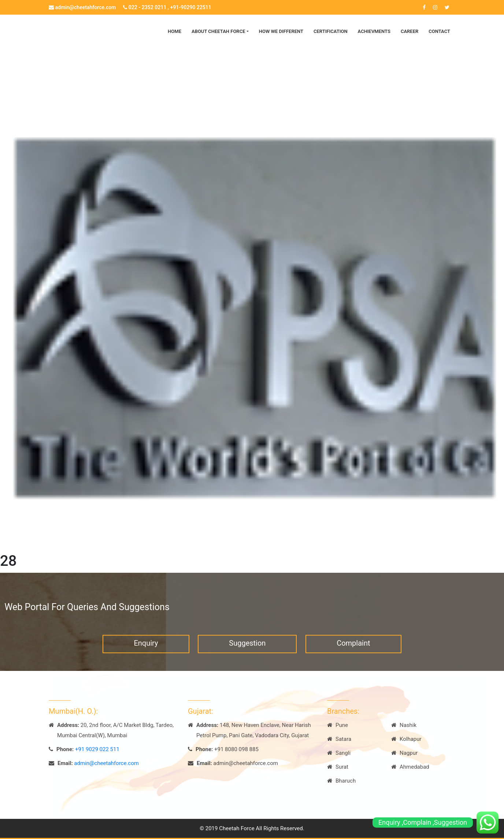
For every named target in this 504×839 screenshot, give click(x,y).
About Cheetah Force (218, 31)
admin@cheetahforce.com (82, 7)
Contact (439, 31)
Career (409, 31)
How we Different (281, 31)
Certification (331, 31)
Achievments (374, 31)
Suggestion (247, 647)
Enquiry (146, 647)
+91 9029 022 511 (97, 749)
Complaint (353, 647)
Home (175, 31)
